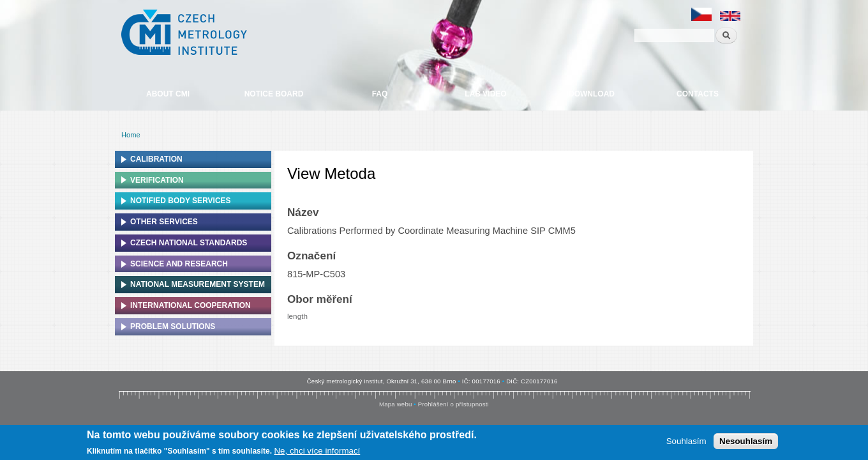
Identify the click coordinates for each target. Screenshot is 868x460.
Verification (157, 180)
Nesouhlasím (746, 442)
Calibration (156, 159)
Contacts (698, 94)
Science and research (179, 264)
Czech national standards (189, 243)
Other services (164, 222)
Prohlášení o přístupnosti (453, 404)
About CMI (168, 94)
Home (131, 135)
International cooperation (191, 305)
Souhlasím (686, 442)
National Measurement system (198, 284)
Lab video (485, 94)
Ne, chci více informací (317, 452)
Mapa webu (395, 404)
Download (592, 94)
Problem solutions (173, 326)
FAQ (380, 94)
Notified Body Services (181, 201)
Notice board (274, 94)
